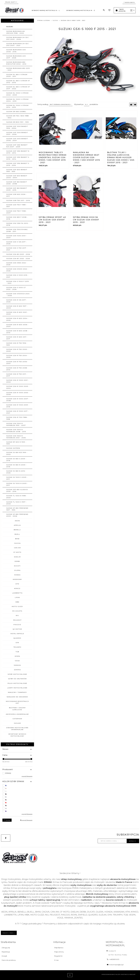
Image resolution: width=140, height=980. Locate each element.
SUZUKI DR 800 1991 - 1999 (18, 122)
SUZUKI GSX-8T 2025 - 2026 (18, 259)
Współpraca (59, 948)
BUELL (17, 534)
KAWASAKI (17, 579)
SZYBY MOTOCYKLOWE (17, 674)
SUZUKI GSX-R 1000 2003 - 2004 (18, 387)
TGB (17, 652)
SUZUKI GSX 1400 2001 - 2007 (17, 237)
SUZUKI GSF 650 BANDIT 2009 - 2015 (17, 189)
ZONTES (17, 670)
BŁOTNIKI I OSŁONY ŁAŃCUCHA (17, 709)
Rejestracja (6, 952)
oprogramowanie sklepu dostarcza (115, 974)
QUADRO (17, 638)
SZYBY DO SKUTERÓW (17, 679)
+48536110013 (113, 959)
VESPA (17, 656)
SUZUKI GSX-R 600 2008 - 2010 (17, 332)
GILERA (17, 570)
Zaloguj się (6, 948)
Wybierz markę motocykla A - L (46, 10)
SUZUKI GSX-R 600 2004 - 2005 (17, 319)
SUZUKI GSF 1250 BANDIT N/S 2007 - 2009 (17, 146)
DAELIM (17, 557)
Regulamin (58, 956)
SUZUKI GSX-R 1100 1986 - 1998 (17, 418)
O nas (56, 960)
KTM (17, 584)
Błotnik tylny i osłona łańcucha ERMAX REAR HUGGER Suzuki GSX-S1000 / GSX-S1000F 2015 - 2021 (121, 157)
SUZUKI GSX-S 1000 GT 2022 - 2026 (16, 288)
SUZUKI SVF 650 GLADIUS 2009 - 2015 (17, 490)
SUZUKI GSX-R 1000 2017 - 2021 (18, 412)
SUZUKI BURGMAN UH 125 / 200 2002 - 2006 (18, 38)
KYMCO (17, 588)
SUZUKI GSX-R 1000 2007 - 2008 (18, 400)
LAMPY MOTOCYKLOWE (17, 688)
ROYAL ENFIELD (17, 634)
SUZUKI (10, 27)
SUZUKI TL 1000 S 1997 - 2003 (17, 503)
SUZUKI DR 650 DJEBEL (16, 111)
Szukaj (7, 820)
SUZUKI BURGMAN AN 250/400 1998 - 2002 (16, 32)
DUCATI (17, 566)
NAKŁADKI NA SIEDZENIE (17, 697)
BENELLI (17, 530)
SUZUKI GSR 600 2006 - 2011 (17, 195)
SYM (17, 643)
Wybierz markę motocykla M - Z (81, 10)
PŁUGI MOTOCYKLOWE (17, 683)
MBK (17, 602)
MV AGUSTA (17, 611)
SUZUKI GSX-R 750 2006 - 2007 (17, 363)
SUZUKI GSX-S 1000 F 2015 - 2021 (18, 282)
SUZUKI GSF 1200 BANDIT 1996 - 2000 (17, 127)
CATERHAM (17, 719)
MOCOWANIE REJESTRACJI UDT (17, 702)
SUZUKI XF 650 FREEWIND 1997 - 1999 (17, 509)
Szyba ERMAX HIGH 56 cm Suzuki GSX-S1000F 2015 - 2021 (86, 220)
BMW (17, 539)
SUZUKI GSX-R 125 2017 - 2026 (17, 301)
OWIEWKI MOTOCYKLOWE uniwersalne (17, 729)
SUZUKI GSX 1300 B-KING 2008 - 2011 (17, 230)
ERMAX (8, 773)
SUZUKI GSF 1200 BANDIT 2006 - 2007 (17, 140)
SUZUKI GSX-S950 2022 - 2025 (17, 264)
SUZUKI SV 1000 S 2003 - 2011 (17, 478)
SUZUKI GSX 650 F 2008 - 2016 (17, 218)
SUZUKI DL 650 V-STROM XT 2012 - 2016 (18, 82)
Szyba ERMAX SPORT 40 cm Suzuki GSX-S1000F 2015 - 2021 (52, 220)
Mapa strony (59, 952)
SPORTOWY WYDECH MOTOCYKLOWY (17, 735)
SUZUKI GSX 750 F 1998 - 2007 (17, 212)
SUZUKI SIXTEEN (13, 448)
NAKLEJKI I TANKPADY (17, 692)
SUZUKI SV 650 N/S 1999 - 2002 (17, 453)
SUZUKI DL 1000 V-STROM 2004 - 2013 (17, 100)
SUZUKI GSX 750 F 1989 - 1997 (17, 206)
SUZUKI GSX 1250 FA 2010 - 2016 (18, 224)
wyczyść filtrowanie (27, 776)
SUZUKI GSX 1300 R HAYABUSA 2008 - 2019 (16, 430)
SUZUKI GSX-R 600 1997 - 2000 (17, 307)
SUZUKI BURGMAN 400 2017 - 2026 (16, 57)
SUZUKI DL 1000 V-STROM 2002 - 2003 (17, 94)
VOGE (17, 661)
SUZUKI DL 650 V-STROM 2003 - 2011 (17, 75)
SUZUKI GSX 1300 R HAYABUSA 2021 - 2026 (16, 437)
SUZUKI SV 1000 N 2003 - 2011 (17, 484)
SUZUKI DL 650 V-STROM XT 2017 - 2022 (18, 88)
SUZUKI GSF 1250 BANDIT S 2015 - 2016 (18, 164)
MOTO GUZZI (17, 606)
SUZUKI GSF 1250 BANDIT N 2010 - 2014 (18, 152)
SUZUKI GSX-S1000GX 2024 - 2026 (18, 295)
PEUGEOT (17, 620)
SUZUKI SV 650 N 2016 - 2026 (16, 472)
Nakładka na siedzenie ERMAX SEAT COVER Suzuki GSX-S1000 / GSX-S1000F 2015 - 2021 (86, 157)
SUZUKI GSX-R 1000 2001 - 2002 (18, 381)
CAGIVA (17, 543)
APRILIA (17, 525)
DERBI (17, 561)
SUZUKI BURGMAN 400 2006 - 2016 (16, 51)
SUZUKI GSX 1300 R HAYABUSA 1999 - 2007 (16, 424)
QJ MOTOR (17, 629)
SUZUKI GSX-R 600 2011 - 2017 (17, 338)
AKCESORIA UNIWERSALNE (17, 714)
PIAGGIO (17, 625)
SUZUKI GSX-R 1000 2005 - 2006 (18, 393)
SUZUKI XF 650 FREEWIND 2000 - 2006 (17, 515)
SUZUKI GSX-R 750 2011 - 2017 (17, 375)
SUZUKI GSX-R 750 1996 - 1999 (17, 344)
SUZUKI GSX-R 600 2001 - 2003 (17, 313)
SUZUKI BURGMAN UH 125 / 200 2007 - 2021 (18, 44)
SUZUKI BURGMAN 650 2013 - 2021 (18, 69)
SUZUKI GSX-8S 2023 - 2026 (18, 254)
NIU (17, 615)
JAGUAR (17, 723)
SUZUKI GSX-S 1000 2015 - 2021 (17, 276)
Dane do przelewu (9, 960)
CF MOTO (17, 552)
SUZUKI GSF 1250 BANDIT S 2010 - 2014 (18, 158)
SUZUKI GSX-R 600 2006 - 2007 (17, 326)
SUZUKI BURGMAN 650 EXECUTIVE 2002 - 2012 (16, 63)
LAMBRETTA (17, 593)
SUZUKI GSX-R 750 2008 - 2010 (17, 369)
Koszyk (4, 956)
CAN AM (17, 548)
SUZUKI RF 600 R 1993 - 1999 (16, 443)
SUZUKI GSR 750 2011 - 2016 (18, 200)
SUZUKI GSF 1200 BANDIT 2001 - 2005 (17, 133)
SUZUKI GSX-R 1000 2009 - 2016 (18, 406)
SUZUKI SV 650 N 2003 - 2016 (17, 466)
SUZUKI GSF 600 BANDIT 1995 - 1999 (17, 171)
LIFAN (17, 597)
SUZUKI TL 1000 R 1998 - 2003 (17, 497)
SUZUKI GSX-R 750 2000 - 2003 (17, 350)
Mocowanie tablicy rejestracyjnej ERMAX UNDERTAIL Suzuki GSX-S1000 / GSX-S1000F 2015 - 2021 (53, 157)
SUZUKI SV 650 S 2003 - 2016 (16, 460)
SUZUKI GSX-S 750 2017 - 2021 (17, 249)
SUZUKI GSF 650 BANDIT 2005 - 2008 (17, 183)
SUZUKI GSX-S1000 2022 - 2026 (17, 270)
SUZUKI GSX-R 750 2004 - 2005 (17, 356)
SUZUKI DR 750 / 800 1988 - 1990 (18, 117)
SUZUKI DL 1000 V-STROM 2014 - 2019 (17, 106)
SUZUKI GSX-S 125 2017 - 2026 (17, 243)
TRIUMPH (17, 647)
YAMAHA (17, 665)
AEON (17, 521)
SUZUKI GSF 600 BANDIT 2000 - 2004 (17, 177)
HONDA (17, 575)
